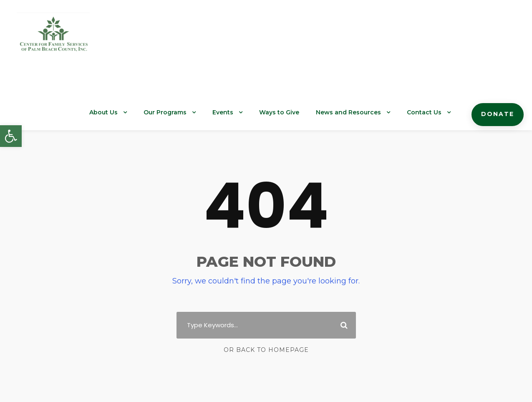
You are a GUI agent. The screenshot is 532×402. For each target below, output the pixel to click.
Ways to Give (295, 112)
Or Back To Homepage (266, 350)
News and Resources (359, 112)
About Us (127, 112)
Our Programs (186, 112)
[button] (11, 136)
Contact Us (430, 112)
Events (241, 112)
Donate (499, 114)
